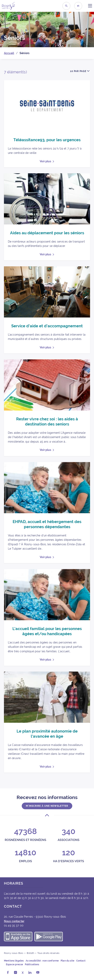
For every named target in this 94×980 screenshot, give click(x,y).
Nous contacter (14, 921)
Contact (81, 961)
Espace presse (14, 964)
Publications (32, 964)
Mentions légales (14, 961)
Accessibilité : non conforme (42, 961)
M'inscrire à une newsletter (47, 806)
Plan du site (67, 961)
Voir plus (45, 161)
